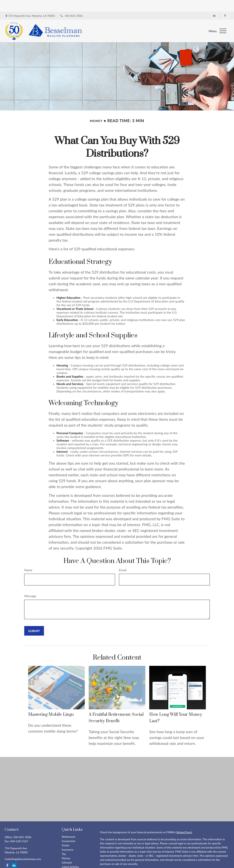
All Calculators (70, 864)
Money (66, 846)
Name (28, 558)
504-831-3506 (71, 4)
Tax (64, 842)
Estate (65, 834)
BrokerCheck (184, 820)
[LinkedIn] (214, 4)
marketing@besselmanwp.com (23, 847)
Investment (68, 829)
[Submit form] (34, 619)
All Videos (68, 859)
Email (123, 558)
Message (30, 584)
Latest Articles (70, 855)
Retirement (68, 825)
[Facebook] (225, 4)
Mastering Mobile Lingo (51, 703)
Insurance (67, 838)
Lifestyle (67, 851)
